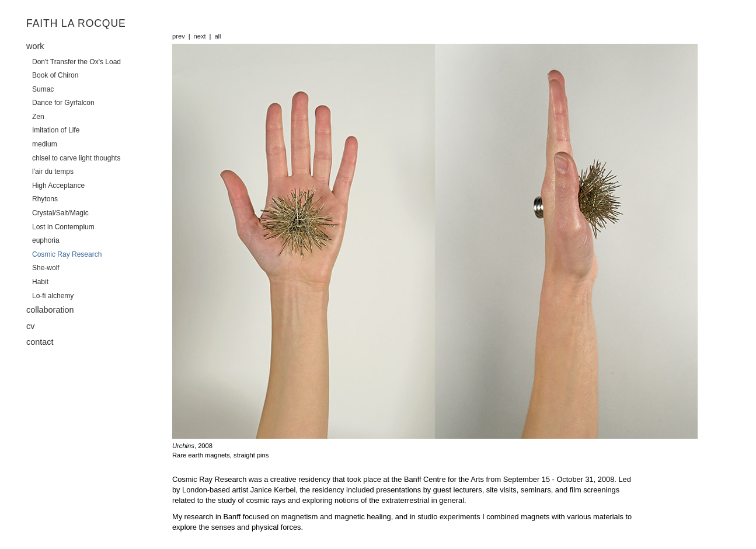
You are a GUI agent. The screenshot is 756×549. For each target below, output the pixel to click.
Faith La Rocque (76, 23)
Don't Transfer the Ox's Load (76, 62)
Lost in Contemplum (63, 227)
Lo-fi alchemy (53, 296)
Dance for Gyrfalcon (63, 103)
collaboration (50, 310)
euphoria (46, 240)
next (200, 36)
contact (40, 342)
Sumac (43, 89)
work (35, 46)
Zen (38, 117)
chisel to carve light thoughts (76, 158)
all (217, 36)
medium (45, 144)
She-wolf (46, 268)
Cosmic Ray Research (67, 254)
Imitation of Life (56, 130)
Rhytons (45, 199)
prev (179, 36)
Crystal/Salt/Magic (60, 213)
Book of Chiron (55, 75)
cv (30, 326)
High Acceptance (58, 186)
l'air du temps (53, 172)
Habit (40, 282)
